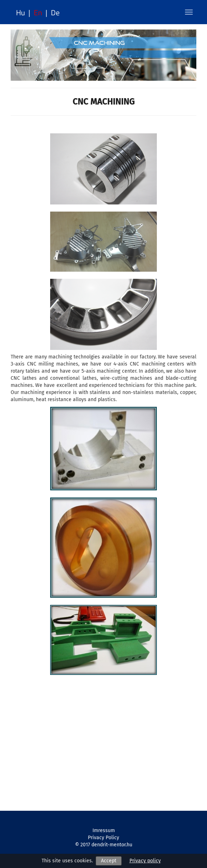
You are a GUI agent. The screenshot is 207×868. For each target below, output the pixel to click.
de (55, 12)
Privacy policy (145, 861)
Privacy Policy (103, 838)
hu (20, 12)
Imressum (104, 830)
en (38, 12)
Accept (109, 861)
